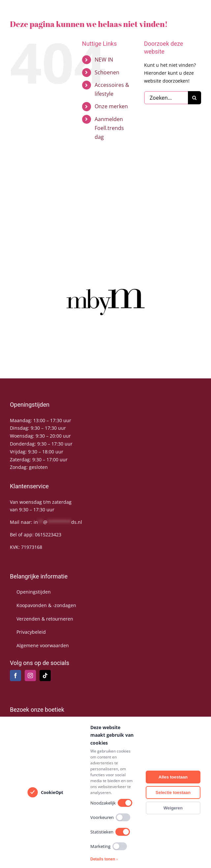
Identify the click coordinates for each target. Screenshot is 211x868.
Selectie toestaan (173, 792)
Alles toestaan (173, 777)
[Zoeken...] (166, 98)
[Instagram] (30, 676)
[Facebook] (15, 676)
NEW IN (104, 60)
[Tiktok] (45, 676)
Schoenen (107, 72)
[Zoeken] (195, 98)
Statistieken (110, 832)
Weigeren (173, 808)
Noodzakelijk (111, 803)
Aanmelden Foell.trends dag (109, 128)
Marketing (109, 846)
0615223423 (48, 535)
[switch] (125, 803)
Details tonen (104, 859)
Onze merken (111, 106)
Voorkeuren (110, 817)
